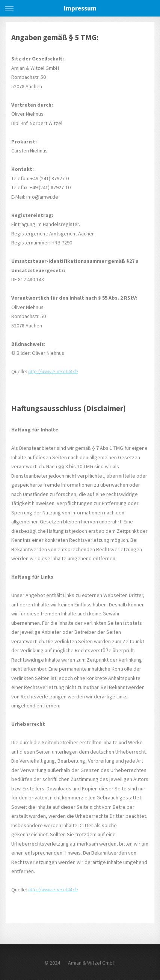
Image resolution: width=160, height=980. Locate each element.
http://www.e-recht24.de (53, 371)
